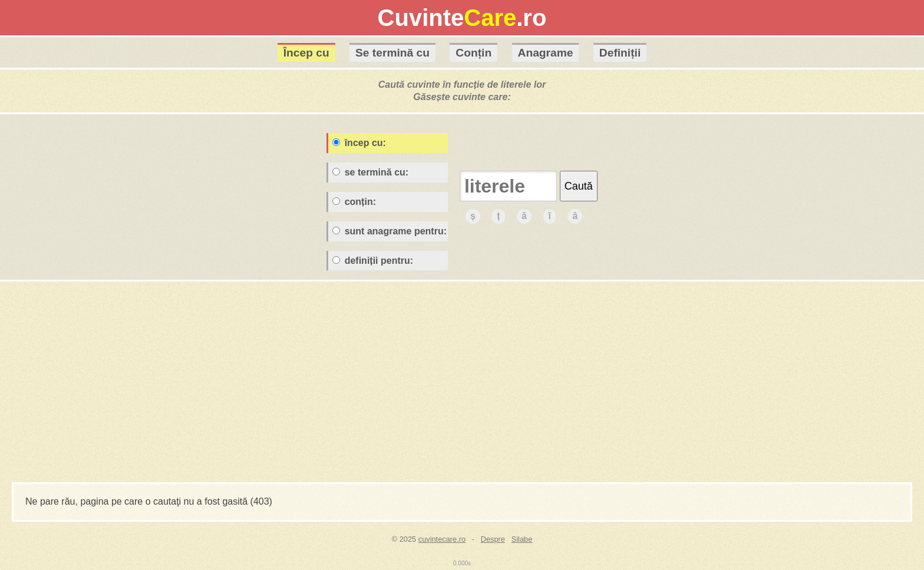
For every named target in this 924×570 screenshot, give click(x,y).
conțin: (354, 202)
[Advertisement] (462, 382)
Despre (493, 539)
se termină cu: (370, 172)
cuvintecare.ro (442, 539)
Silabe (522, 539)
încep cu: (359, 143)
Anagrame (546, 53)
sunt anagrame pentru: (390, 231)
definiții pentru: (373, 261)
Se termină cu (392, 53)
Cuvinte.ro (462, 18)
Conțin (473, 53)
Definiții (620, 53)
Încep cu (306, 53)
